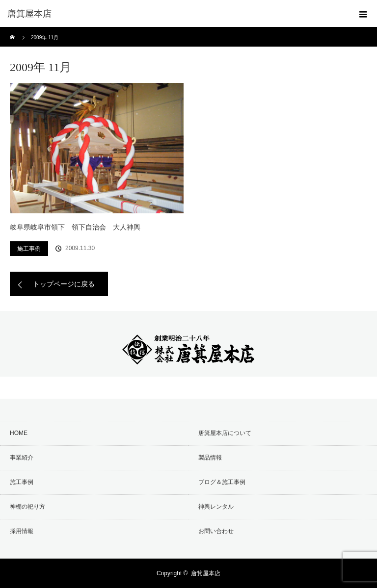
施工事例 (29, 249)
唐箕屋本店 (206, 573)
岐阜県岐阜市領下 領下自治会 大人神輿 (75, 227)
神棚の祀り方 (27, 507)
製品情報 (210, 458)
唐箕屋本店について (225, 433)
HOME (19, 433)
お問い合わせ (216, 531)
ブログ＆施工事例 (222, 482)
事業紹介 (22, 458)
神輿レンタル (216, 507)
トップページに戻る (64, 284)
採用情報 (22, 531)
